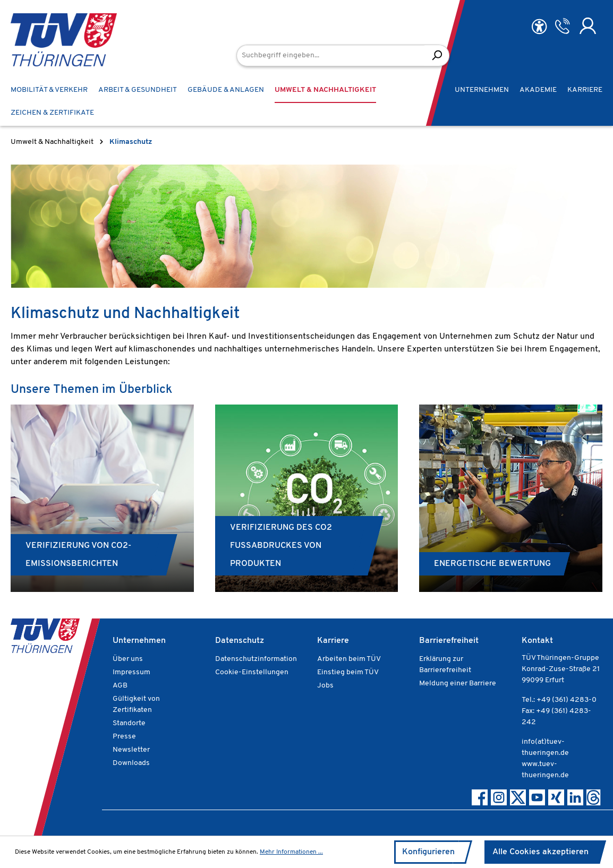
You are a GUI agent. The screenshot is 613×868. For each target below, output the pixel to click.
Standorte (129, 723)
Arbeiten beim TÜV (349, 659)
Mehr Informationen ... (291, 852)
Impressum (131, 672)
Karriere (333, 641)
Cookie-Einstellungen (252, 672)
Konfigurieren (428, 852)
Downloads (131, 763)
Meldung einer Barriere (458, 684)
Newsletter (131, 750)
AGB (120, 686)
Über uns (128, 659)
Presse (124, 737)
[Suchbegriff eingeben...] (331, 55)
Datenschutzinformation (256, 659)
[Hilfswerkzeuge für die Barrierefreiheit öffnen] (539, 27)
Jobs (325, 686)
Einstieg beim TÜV (348, 672)
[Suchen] (437, 55)
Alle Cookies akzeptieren (540, 852)
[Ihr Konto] (588, 26)
